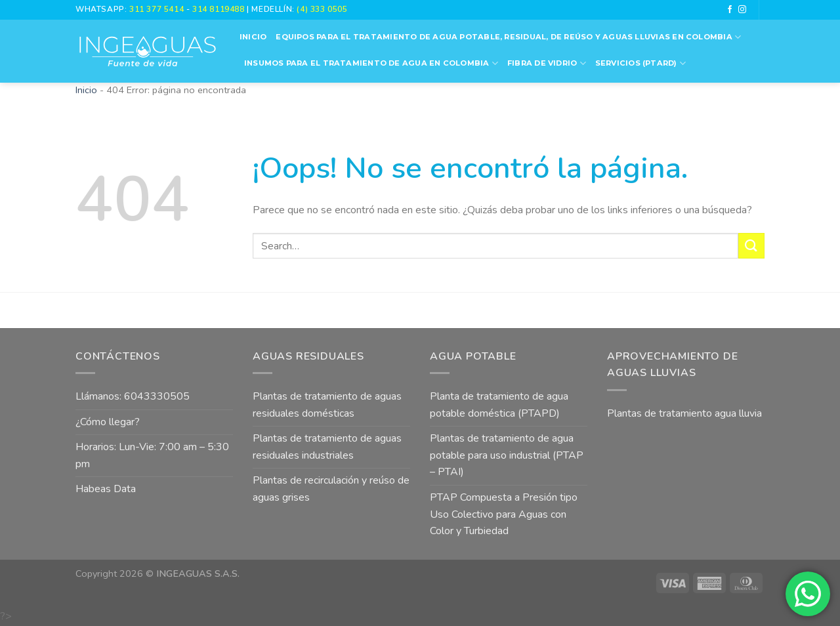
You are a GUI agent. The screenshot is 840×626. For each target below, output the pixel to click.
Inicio (253, 37)
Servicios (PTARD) (640, 63)
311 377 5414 (158, 9)
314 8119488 (218, 9)
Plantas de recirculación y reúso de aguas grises (331, 489)
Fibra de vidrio (547, 63)
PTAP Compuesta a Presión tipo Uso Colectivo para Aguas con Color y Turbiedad (504, 514)
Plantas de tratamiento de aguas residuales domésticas (327, 405)
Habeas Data (106, 489)
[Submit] (751, 246)
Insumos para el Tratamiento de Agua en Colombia (371, 63)
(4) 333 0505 (322, 9)
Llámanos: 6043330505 (133, 396)
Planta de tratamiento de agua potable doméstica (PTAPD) (499, 405)
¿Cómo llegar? (108, 422)
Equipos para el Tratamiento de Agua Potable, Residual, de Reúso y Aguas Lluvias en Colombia (508, 37)
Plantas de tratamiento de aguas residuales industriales (327, 447)
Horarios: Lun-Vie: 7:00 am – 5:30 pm (152, 455)
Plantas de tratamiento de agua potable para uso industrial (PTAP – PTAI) (507, 455)
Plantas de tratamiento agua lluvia (684, 413)
